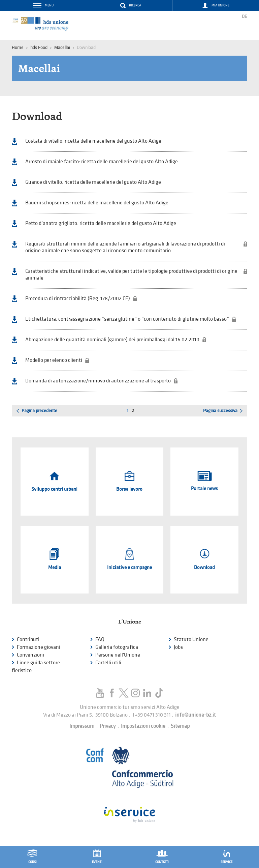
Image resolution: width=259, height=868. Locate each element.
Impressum (82, 726)
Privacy (108, 726)
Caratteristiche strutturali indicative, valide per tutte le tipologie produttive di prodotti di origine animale (131, 275)
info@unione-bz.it (196, 715)
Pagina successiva (220, 411)
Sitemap (180, 726)
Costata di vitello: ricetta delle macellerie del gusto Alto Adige (93, 141)
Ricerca (135, 5)
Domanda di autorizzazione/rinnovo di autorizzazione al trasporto (98, 381)
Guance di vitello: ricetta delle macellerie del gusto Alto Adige (93, 182)
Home (18, 47)
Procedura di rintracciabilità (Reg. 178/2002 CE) (78, 299)
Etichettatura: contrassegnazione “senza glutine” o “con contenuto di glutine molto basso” (127, 319)
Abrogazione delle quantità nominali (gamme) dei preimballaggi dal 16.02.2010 (112, 340)
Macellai (62, 47)
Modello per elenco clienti (54, 360)
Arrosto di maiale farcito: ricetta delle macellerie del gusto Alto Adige (102, 162)
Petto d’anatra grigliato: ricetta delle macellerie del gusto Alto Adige (101, 223)
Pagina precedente (39, 411)
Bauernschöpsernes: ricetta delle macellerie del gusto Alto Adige (97, 203)
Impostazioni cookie (143, 726)
